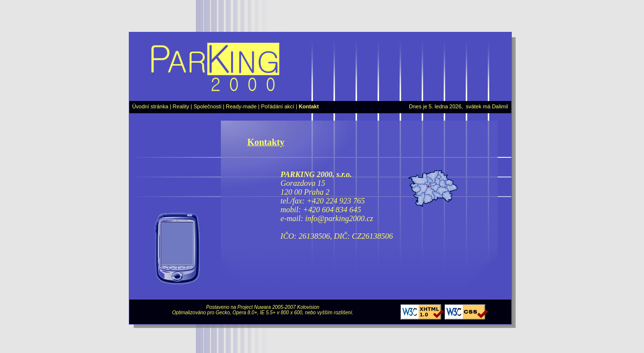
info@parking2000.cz (339, 218)
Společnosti (207, 106)
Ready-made (241, 106)
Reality (181, 106)
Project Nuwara (254, 307)
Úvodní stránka (150, 106)
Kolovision (309, 307)
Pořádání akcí (278, 106)
